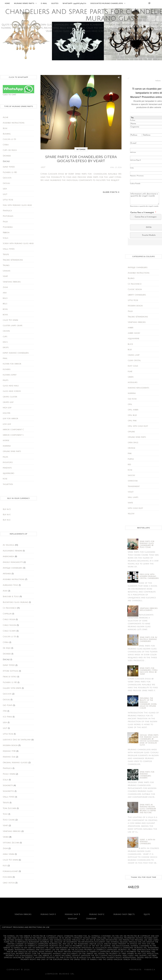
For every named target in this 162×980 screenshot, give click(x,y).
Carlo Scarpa (9, 631)
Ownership (91, 919)
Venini (6, 837)
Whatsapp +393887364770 (74, 3)
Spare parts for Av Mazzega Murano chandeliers (148, 639)
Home (7, 3)
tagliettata (8, 484)
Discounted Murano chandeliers (108, 3)
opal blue (132, 415)
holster (7, 413)
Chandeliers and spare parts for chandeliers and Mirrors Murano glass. (80, 970)
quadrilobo (9, 473)
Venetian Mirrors (23, 914)
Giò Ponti (8, 705)
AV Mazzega (9, 545)
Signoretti (8, 786)
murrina (7, 446)
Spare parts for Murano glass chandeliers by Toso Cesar (147, 544)
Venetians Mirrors (12, 282)
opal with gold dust (138, 426)
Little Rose (8, 200)
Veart (5, 276)
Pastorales (8, 216)
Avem (5, 591)
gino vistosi (9, 883)
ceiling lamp (134, 355)
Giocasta (7, 178)
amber (131, 328)
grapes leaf (8, 402)
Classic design (135, 289)
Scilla (6, 238)
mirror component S (13, 435)
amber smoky (134, 333)
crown (6, 331)
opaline (131, 432)
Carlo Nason (9, 625)
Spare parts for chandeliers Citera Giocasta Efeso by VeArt (81, 158)
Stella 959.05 (9, 249)
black (130, 344)
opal (130, 404)
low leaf (7, 424)
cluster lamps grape (13, 326)
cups (5, 337)
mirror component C (13, 430)
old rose (132, 399)
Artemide (7, 574)
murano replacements (138, 388)
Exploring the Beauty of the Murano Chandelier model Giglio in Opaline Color (148, 703)
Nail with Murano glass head (17, 205)
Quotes (55, 3)
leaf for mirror (10, 419)
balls (5, 298)
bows (5, 315)
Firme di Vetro (10, 677)
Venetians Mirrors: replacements (149, 609)
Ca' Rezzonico (10, 608)
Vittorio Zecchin (11, 843)
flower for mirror (12, 364)
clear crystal (134, 361)
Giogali (6, 183)
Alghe (6, 117)
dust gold (133, 366)
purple (131, 459)
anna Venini (9, 854)
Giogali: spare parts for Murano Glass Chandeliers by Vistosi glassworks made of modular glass (149, 740)
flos (5, 866)
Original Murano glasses (15, 763)
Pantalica (7, 211)
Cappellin (7, 614)
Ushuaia (7, 271)
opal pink (132, 421)
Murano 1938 (9, 751)
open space (133, 443)
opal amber (133, 410)
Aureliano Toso (10, 585)
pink (130, 453)
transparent (134, 486)
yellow (131, 514)
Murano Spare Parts (25, 3)
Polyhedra (8, 227)
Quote (147, 914)
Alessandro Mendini (12, 551)
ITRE (5, 711)
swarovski (133, 481)
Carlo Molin (9, 619)
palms (5, 457)
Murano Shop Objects (124, 914)
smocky (131, 475)
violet (131, 492)
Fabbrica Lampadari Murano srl (96, 974)
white (130, 503)
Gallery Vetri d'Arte (12, 688)
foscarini (7, 877)
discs (5, 342)
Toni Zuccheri (9, 808)
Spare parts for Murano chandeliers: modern (147, 775)
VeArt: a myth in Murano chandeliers (147, 842)
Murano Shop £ (97, 914)
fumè (130, 372)
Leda (5, 189)
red (129, 465)
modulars (133, 382)
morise (6, 441)
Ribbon (6, 233)
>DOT (43, 165)
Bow (5, 128)
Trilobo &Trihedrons (13, 260)
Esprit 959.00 (9, 167)
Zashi (5, 287)
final (5, 358)
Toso (5, 814)
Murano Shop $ (72, 914)
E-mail (44, 3)
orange (131, 448)
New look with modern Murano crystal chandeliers (149, 576)
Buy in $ (7, 509)
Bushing (7, 134)
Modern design (10, 745)
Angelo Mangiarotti (13, 562)
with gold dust (135, 508)
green (131, 377)
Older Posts (111, 190)
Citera (6, 145)
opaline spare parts (12, 451)
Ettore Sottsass (11, 671)
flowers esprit (10, 375)
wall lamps (133, 497)
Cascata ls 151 (9, 139)
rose (5, 479)
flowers (7, 369)
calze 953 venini (10, 320)
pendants (7, 468)
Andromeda (8, 557)
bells (5, 304)
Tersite (6, 255)
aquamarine (134, 339)
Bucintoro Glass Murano (16, 602)
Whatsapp (72, 919)
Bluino (131, 278)
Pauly (5, 222)
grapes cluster (10, 397)
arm (5, 293)
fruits (6, 380)
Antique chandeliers (13, 568)
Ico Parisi (7, 717)
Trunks (6, 265)
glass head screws (12, 391)
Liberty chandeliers (137, 295)
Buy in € (7, 515)
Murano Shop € (48, 914)
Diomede (7, 156)
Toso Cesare (9, 820)
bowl (5, 309)
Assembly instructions (14, 123)
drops (6, 348)
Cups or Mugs (10, 150)
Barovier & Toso (11, 597)
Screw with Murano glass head (18, 243)
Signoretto (8, 791)
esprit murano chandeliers (16, 353)
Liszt (5, 194)
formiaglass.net (10, 871)
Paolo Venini (9, 774)
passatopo (8, 462)
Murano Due (9, 757)
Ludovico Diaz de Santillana (17, 740)
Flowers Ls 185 (10, 172)
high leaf (7, 408)
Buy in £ (7, 520)
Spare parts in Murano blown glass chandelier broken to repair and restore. (148, 809)
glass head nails (11, 386)
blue (130, 350)
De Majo (7, 648)
